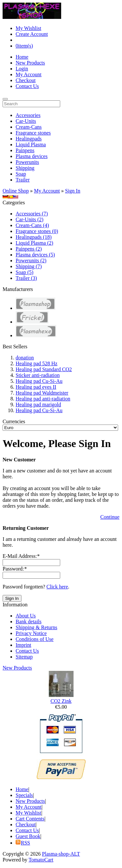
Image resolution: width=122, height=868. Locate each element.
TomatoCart (41, 860)
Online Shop (16, 191)
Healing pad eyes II (36, 387)
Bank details (29, 622)
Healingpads (29, 139)
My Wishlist (28, 28)
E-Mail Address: (21, 556)
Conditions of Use (34, 639)
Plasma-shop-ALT (61, 854)
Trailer (23, 180)
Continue (110, 517)
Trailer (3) (26, 278)
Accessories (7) (32, 214)
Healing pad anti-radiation (43, 399)
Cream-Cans (29, 127)
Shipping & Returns (36, 627)
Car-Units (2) (29, 219)
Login (22, 69)
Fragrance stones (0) (37, 231)
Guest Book (28, 836)
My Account (29, 74)
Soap (21, 174)
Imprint (23, 645)
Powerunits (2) (31, 260)
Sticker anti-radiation (38, 375)
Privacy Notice (31, 633)
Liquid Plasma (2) (34, 243)
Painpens (25, 150)
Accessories (28, 115)
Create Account (32, 34)
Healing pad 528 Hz (36, 363)
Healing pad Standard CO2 (44, 369)
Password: (15, 569)
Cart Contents (30, 819)
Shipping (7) (29, 266)
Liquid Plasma (31, 145)
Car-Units (26, 121)
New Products (30, 63)
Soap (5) (25, 272)
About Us (26, 616)
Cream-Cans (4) (32, 225)
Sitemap (24, 657)
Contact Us (27, 86)
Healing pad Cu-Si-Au (39, 381)
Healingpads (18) (34, 237)
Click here (57, 587)
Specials (24, 795)
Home (22, 57)
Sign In (73, 191)
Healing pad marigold (38, 405)
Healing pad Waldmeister (42, 393)
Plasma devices (32, 156)
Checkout (26, 80)
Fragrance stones (33, 133)
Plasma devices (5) (35, 255)
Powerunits (27, 162)
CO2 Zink (61, 701)
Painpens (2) (29, 249)
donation (25, 358)
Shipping (25, 168)
